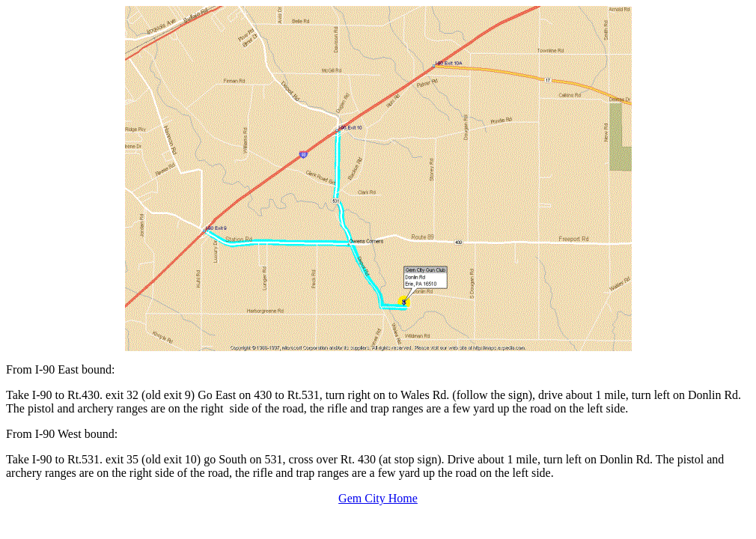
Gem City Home (378, 498)
